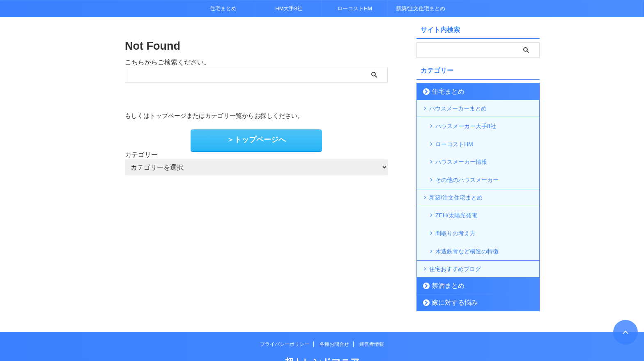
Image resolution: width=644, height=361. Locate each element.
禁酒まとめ (444, 258)
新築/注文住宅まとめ (421, 8)
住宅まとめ (223, 8)
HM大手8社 (289, 8)
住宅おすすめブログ (455, 241)
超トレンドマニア (322, 335)
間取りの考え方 (455, 212)
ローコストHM (355, 8)
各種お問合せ (334, 317)
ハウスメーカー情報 (461, 152)
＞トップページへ (256, 139)
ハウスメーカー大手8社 (466, 125)
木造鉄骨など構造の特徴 (467, 225)
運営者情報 (372, 317)
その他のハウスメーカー (467, 165)
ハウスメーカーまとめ (458, 108)
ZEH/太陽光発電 (456, 198)
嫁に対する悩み (449, 275)
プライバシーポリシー (285, 317)
